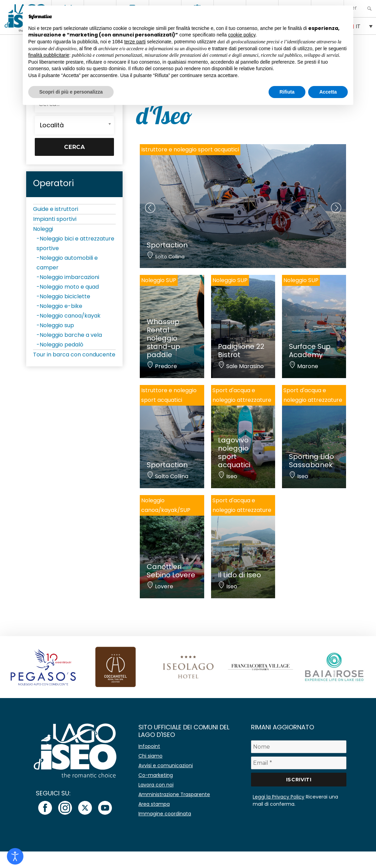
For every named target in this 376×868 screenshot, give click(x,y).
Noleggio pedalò (61, 345)
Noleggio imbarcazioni (69, 277)
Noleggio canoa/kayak (70, 316)
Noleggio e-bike (61, 306)
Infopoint (149, 746)
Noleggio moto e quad (69, 287)
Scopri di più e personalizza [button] (71, 92)
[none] (360, 26)
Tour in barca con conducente (74, 355)
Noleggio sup (57, 325)
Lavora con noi (156, 785)
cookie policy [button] (242, 35)
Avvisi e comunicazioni (166, 765)
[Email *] (299, 763)
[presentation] (150, 208)
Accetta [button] (328, 92)
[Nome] (299, 747)
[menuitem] (360, 26)
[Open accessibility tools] (15, 856)
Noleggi (43, 229)
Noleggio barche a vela (71, 335)
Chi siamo (150, 756)
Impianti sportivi (55, 219)
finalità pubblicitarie (49, 55)
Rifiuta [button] (287, 92)
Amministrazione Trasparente (174, 794)
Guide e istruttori (56, 209)
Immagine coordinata (165, 814)
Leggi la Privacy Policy (279, 797)
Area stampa (154, 804)
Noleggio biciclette (65, 296)
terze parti (135, 42)
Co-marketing (156, 775)
